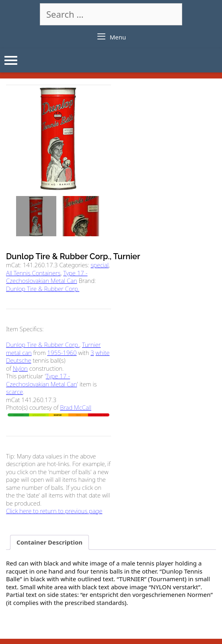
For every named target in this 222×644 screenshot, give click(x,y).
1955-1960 (62, 353)
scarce (14, 392)
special (100, 265)
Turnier (91, 345)
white (103, 353)
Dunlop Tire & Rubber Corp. (43, 289)
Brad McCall (76, 407)
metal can (19, 353)
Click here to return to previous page (54, 511)
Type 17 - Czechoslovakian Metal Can (47, 277)
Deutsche (19, 360)
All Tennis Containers (33, 273)
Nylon (20, 368)
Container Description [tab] (49, 542)
